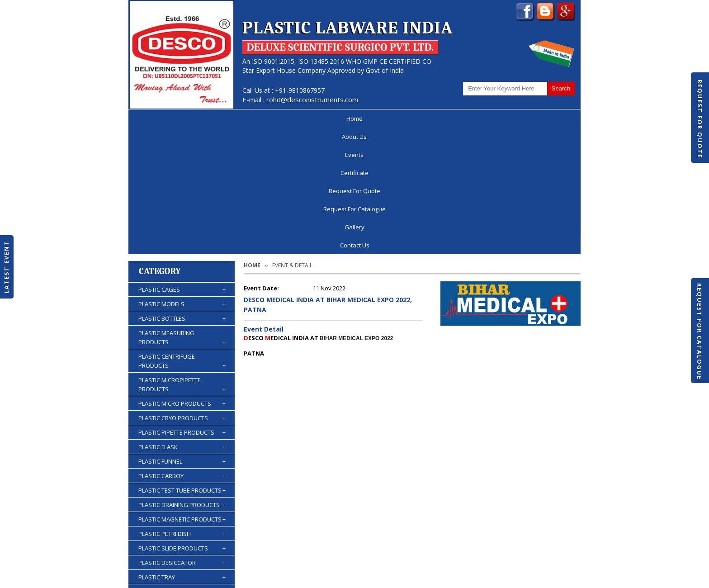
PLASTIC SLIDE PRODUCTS (182, 422)
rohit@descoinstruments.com (312, 100)
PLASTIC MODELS (182, 178)
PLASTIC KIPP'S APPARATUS (182, 480)
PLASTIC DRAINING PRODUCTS (182, 379)
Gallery (500, 119)
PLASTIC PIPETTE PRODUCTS (182, 306)
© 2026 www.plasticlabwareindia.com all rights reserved (212, 577)
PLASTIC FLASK (182, 321)
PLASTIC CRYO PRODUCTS (182, 292)
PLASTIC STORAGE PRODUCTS (182, 465)
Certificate (291, 119)
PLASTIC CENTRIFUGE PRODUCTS (182, 235)
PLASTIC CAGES (182, 163)
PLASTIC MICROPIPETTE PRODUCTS (182, 258)
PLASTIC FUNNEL (182, 335)
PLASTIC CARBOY (182, 350)
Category (160, 145)
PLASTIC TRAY (182, 451)
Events (244, 119)
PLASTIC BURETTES (182, 494)
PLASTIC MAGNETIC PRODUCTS (182, 393)
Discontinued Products (458, 554)
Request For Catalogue (700, 332)
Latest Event (6, 267)
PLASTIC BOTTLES (182, 192)
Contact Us (548, 119)
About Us (199, 119)
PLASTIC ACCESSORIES (182, 523)
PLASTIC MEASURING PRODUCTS (182, 211)
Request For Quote (700, 119)
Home (155, 119)
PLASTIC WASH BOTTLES (182, 509)
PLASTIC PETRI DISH (182, 408)
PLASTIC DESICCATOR (182, 436)
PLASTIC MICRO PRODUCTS (182, 277)
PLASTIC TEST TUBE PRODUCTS (182, 364)
